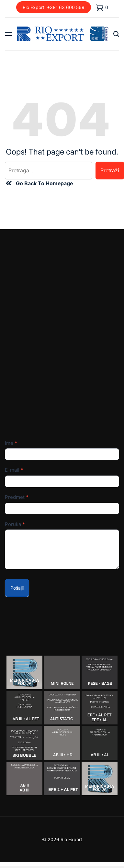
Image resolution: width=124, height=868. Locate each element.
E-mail (14, 470)
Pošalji (17, 588)
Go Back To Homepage (39, 183)
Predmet (17, 497)
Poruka (15, 524)
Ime (11, 443)
